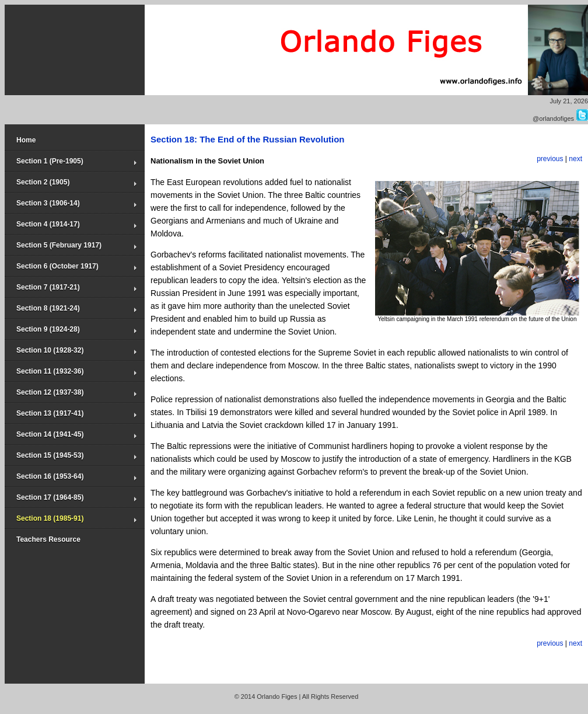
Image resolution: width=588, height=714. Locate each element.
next (575, 159)
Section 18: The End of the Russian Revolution (248, 139)
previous (550, 159)
